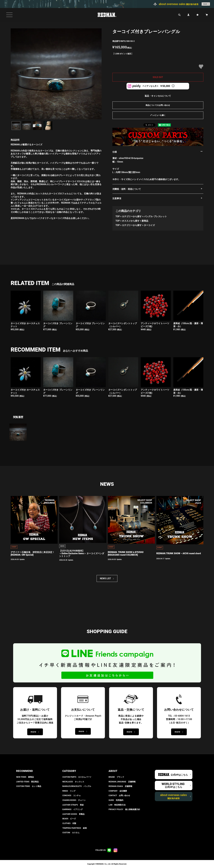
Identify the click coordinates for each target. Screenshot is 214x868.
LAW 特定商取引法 (117, 805)
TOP (118, 216)
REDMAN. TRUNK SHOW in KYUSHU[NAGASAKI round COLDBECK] (126, 553)
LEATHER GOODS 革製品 (74, 814)
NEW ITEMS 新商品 (25, 777)
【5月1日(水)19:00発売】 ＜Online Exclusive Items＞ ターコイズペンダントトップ (82, 553)
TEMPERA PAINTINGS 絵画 (75, 828)
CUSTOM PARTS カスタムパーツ (77, 777)
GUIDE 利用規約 (116, 800)
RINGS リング (69, 791)
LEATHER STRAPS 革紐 (73, 805)
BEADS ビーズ (69, 819)
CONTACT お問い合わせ (119, 795)
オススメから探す (131, 221)
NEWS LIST (105, 578)
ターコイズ (149, 225)
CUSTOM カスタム (71, 833)
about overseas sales (174, 796)
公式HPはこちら (179, 775)
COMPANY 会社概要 (118, 791)
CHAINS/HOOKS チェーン (74, 800)
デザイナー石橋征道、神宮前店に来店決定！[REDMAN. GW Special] (33, 553)
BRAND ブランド (116, 777)
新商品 (145, 221)
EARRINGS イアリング (73, 809)
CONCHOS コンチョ (72, 795)
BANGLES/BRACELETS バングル (77, 786)
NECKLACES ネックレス (73, 782)
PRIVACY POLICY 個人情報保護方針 (124, 809)
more (205, 4)
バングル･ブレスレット (155, 216)
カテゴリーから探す (132, 216)
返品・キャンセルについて (158, 96)
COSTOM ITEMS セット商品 (29, 786)
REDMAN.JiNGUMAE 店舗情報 (122, 782)
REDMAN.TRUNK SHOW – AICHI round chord (179, 553)
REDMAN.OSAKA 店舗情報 (121, 786)
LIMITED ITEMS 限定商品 (28, 782)
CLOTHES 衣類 (69, 823)
